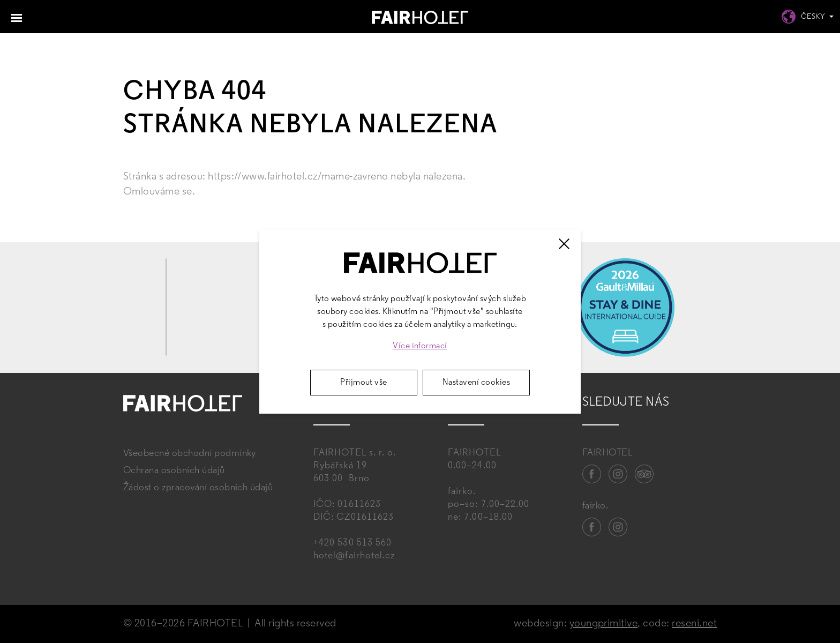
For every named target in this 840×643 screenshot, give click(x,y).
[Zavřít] (564, 244)
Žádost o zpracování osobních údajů (198, 488)
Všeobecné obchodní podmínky (190, 454)
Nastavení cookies (476, 383)
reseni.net (694, 624)
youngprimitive (604, 624)
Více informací (420, 346)
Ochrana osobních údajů (174, 471)
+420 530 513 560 (352, 543)
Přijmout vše (364, 383)
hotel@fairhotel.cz (354, 556)
